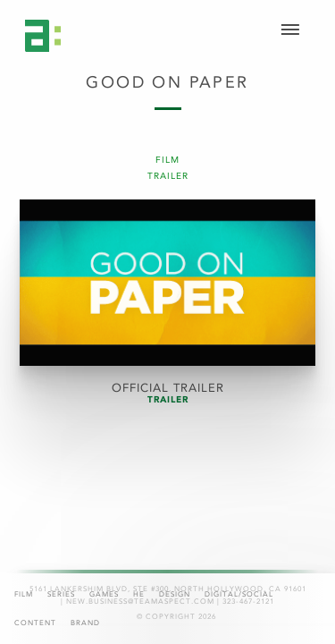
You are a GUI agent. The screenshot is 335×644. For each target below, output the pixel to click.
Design (175, 594)
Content (35, 623)
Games (104, 594)
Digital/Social (239, 594)
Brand (85, 623)
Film (24, 594)
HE (139, 594)
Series (61, 594)
